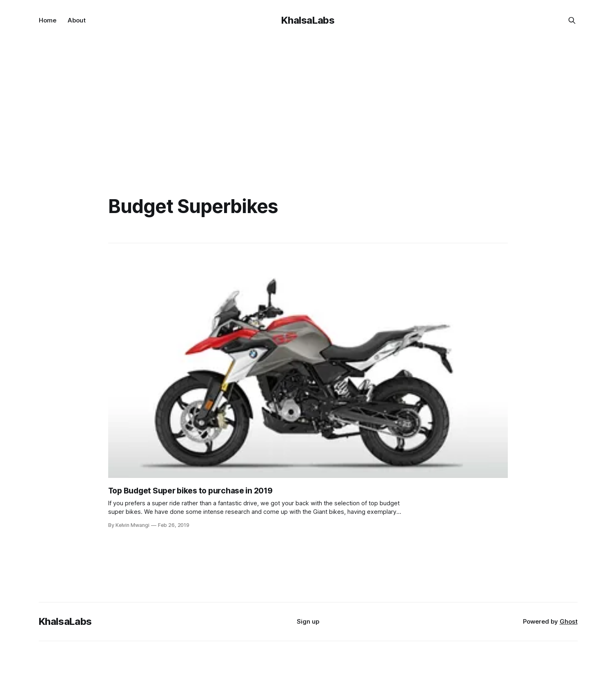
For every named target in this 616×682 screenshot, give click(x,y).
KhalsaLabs (308, 20)
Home (48, 20)
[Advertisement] (308, 102)
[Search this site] (572, 20)
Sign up (308, 621)
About (77, 20)
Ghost (569, 621)
